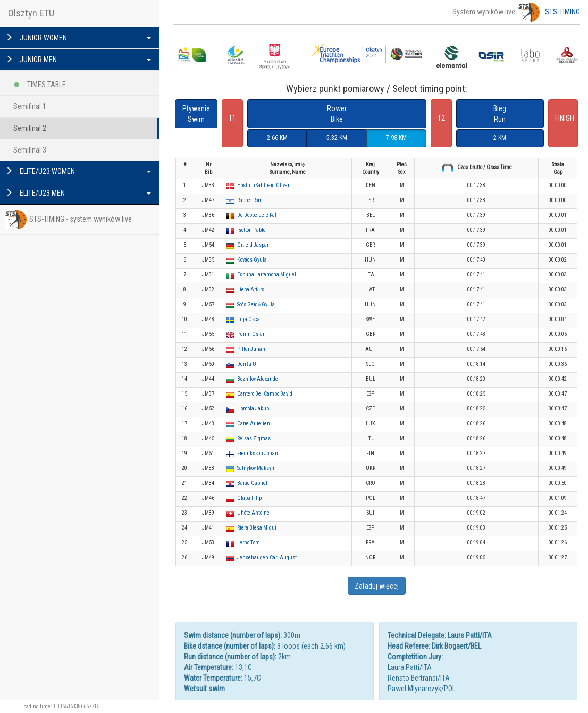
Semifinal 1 (30, 106)
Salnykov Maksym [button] (257, 468)
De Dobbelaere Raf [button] (257, 215)
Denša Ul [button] (247, 364)
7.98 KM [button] (396, 138)
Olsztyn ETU (31, 13)
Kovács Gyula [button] (252, 260)
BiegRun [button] (500, 114)
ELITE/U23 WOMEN (78, 171)
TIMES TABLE (40, 83)
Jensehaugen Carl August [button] (267, 557)
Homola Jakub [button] (253, 409)
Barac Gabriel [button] (252, 483)
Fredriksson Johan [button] (258, 453)
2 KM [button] (500, 138)
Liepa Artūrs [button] (251, 290)
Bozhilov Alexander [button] (258, 379)
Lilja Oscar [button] (249, 319)
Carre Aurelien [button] (254, 423)
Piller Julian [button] (251, 349)
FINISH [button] (565, 118)
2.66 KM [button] (277, 138)
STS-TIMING (549, 12)
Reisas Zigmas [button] (254, 438)
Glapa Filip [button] (249, 498)
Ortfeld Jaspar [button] (253, 245)
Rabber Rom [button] (250, 200)
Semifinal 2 (30, 128)
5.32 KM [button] (337, 138)
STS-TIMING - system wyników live (69, 220)
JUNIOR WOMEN (78, 38)
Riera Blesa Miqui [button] (257, 528)
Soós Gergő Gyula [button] (256, 304)
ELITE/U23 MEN (78, 193)
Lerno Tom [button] (249, 543)
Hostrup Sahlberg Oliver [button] (263, 185)
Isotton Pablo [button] (251, 230)
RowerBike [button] (337, 114)
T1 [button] (232, 118)
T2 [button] (441, 118)
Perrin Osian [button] (251, 334)
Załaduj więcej (377, 586)
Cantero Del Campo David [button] (265, 394)
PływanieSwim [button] (196, 114)
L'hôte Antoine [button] (253, 513)
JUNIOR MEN (78, 60)
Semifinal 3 (30, 150)
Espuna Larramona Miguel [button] (267, 275)
